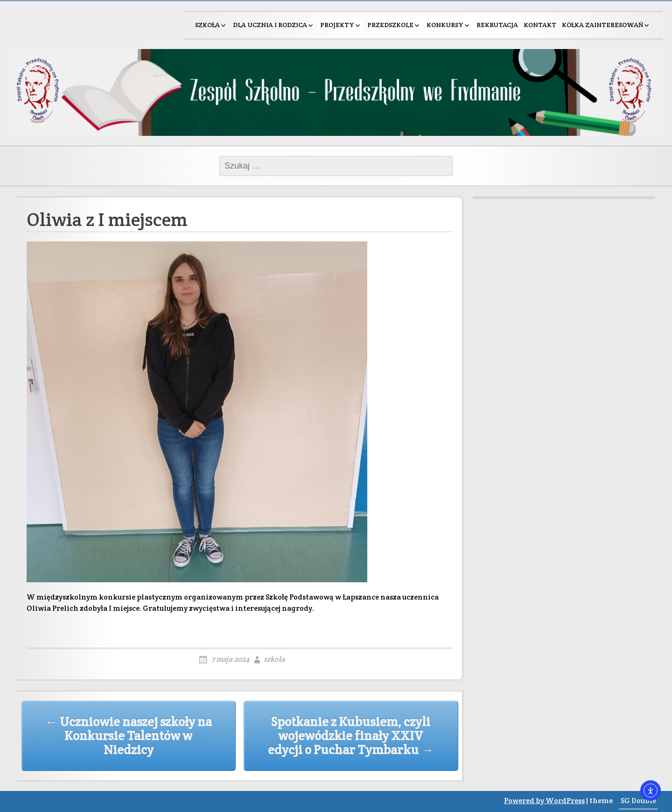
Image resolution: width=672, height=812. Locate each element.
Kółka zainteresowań (602, 25)
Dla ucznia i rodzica (270, 25)
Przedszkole (390, 25)
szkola (274, 659)
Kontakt (540, 25)
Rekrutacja (497, 25)
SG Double (638, 801)
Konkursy (445, 25)
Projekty (337, 25)
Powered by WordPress (544, 801)
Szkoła (207, 25)
